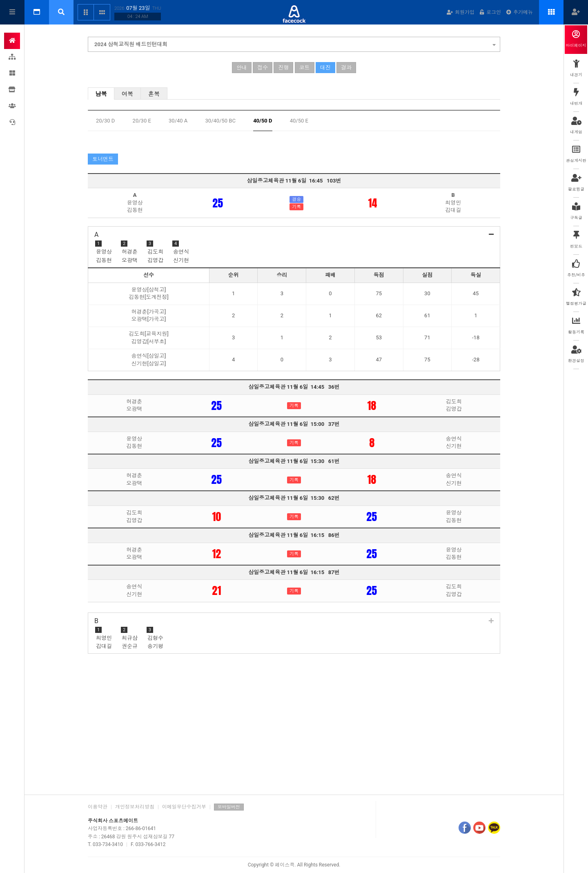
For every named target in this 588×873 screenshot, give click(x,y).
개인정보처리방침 (135, 807)
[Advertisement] (294, 725)
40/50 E (299, 121)
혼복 (154, 94)
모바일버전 (229, 807)
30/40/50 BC (220, 121)
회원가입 (461, 12)
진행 (283, 68)
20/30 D (105, 121)
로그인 (490, 12)
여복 (128, 94)
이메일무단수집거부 (184, 807)
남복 (101, 94)
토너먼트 (103, 159)
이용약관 (98, 807)
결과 (346, 68)
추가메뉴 (520, 12)
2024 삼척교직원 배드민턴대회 (295, 43)
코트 (305, 68)
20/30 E (142, 121)
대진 (325, 68)
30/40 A (178, 121)
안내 (242, 68)
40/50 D (263, 121)
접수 (263, 68)
